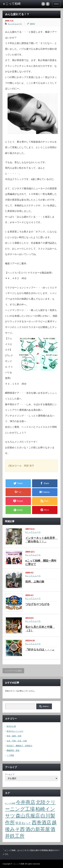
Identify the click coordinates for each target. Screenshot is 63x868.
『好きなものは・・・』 (40, 649)
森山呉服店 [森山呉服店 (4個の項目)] (28, 816)
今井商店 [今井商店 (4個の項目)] (26, 802)
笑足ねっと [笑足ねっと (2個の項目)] (23, 823)
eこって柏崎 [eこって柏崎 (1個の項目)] (10, 803)
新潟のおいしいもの (15, 731)
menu (56, 4)
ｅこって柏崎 (19, 864)
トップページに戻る (13, 671)
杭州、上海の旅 (35, 582)
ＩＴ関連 (10, 755)
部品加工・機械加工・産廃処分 (19, 746)
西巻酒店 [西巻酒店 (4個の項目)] (41, 822)
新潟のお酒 (11, 726)
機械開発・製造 (13, 750)
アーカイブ (10, 774)
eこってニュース (15, 24)
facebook (48, 4)
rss (43, 4)
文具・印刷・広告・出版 (17, 741)
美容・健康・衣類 (14, 736)
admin (32, 24)
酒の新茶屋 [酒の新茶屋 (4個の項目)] (38, 829)
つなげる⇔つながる (37, 604)
